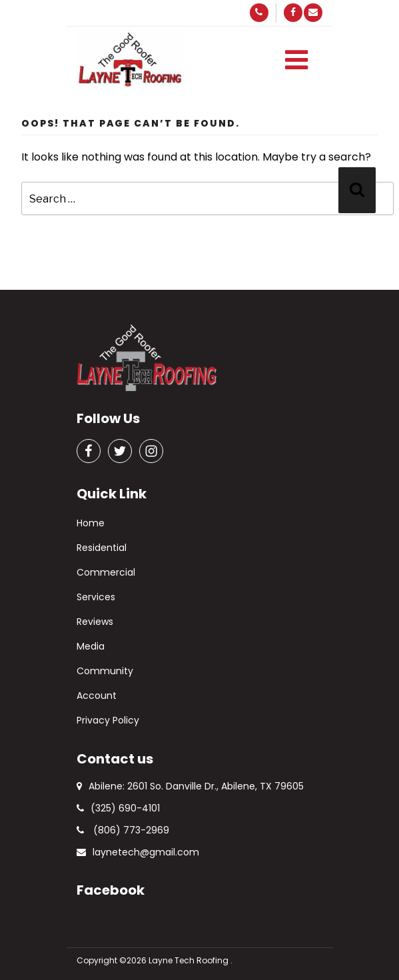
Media (91, 646)
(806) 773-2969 (123, 830)
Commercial (106, 572)
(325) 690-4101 (118, 808)
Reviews (95, 622)
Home (91, 523)
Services (96, 597)
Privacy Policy (108, 720)
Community (105, 671)
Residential (102, 548)
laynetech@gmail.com (138, 852)
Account (97, 696)
